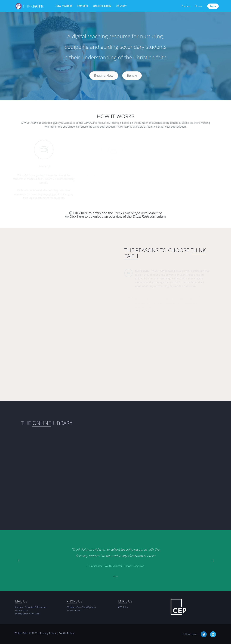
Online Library (102, 6)
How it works (64, 6)
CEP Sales (123, 607)
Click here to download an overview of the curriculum (118, 216)
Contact (121, 6)
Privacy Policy (48, 633)
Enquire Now (104, 75)
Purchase (186, 6)
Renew (199, 6)
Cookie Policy (66, 633)
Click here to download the (118, 213)
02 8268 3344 (73, 610)
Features (83, 6)
